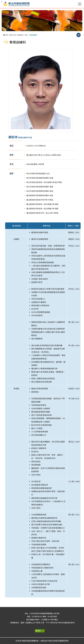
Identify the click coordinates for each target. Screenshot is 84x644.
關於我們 (13, 35)
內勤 (26, 35)
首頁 (7, 35)
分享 (79, 35)
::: (2, 1)
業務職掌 (20, 35)
